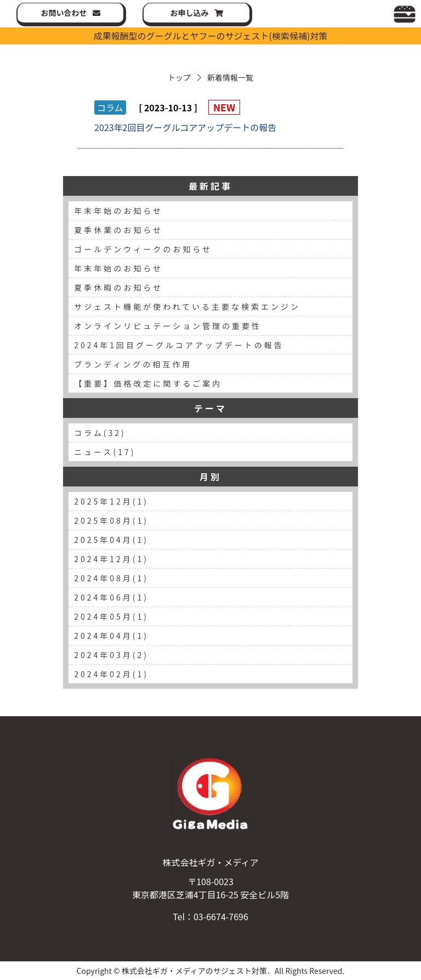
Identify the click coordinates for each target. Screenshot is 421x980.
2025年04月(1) (111, 540)
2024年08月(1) (111, 578)
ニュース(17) (105, 452)
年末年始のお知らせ (118, 211)
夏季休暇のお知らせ (118, 287)
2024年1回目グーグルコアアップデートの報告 (179, 345)
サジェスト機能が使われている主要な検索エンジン (187, 307)
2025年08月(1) (111, 520)
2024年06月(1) (111, 597)
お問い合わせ (64, 13)
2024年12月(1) (111, 559)
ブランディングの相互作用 (133, 364)
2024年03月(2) (111, 655)
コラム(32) (100, 433)
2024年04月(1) (111, 636)
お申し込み (190, 13)
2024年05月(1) (111, 616)
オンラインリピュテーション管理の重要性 (168, 326)
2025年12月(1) (111, 501)
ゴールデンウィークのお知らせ (143, 249)
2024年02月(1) (111, 674)
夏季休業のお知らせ (118, 230)
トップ (179, 77)
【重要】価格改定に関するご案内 (148, 383)
